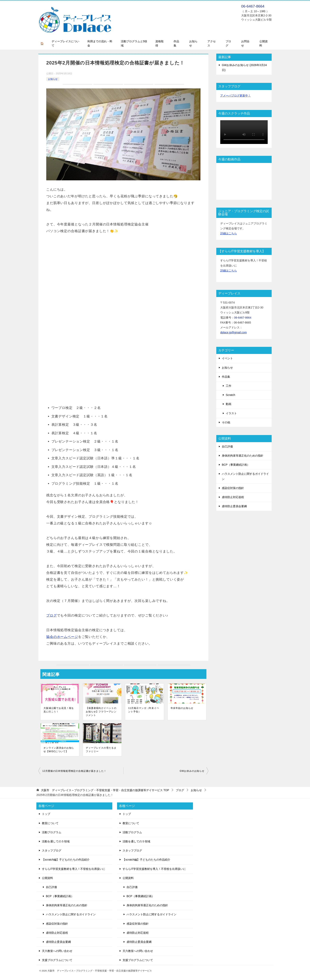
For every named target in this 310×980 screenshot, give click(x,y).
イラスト (231, 413)
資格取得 (160, 43)
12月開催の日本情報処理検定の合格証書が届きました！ (74, 771)
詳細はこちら (229, 233)
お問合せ (245, 43)
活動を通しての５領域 (56, 841)
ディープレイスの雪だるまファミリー (101, 750)
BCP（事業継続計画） (236, 465)
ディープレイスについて (65, 43)
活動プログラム (52, 832)
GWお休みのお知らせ (192, 771)
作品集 (176, 43)
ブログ (228, 43)
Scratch (230, 395)
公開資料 (264, 43)
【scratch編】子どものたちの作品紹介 (66, 860)
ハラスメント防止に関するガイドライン (245, 476)
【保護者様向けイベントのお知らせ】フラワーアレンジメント (101, 712)
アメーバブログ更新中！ (235, 96)
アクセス (212, 43)
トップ (46, 814)
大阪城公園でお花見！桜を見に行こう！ (59, 710)
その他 (226, 422)
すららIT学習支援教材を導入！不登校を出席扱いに (74, 869)
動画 (229, 404)
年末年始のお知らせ (182, 708)
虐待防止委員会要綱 (234, 506)
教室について (50, 823)
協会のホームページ (62, 637)
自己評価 (227, 446)
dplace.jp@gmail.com (233, 332)
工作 (229, 386)
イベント (227, 358)
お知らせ (193, 43)
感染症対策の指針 (233, 488)
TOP (105, 790)
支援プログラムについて (57, 960)
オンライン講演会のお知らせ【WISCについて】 (59, 750)
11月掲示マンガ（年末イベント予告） (144, 710)
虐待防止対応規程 (233, 497)
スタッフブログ (52, 850)
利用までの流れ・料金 (100, 43)
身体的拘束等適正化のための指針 (243, 456)
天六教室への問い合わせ (57, 951)
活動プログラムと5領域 (134, 43)
